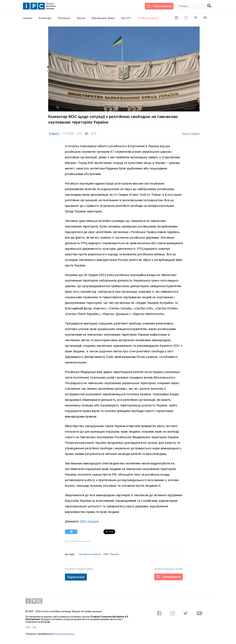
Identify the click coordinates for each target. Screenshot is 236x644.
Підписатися (76, 577)
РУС (28, 627)
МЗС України (89, 521)
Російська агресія (148, 18)
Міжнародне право (103, 18)
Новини (28, 18)
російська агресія (89, 554)
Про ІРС (126, 18)
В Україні (54, 134)
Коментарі (45, 18)
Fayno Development (64, 634)
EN (34, 627)
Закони (81, 18)
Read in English (191, 134)
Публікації (64, 18)
